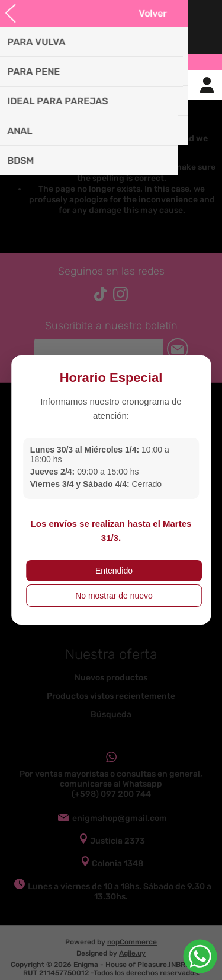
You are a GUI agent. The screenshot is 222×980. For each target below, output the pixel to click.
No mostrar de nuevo (114, 596)
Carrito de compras (126, 85)
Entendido (114, 571)
